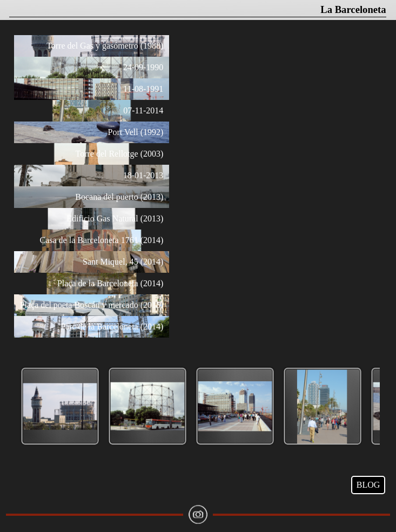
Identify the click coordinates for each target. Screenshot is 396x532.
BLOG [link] (368, 485)
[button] (60, 407)
